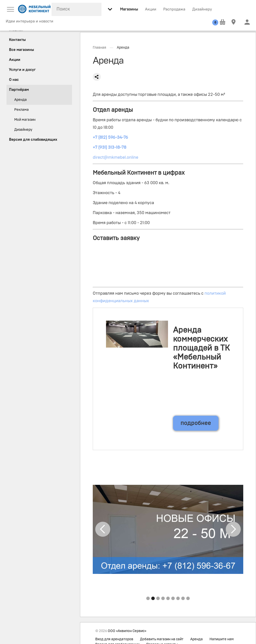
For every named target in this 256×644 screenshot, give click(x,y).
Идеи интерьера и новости (29, 21)
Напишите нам (222, 639)
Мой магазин (25, 120)
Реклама (21, 110)
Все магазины (21, 50)
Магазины (129, 9)
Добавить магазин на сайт (162, 639)
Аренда (196, 639)
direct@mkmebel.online (115, 157)
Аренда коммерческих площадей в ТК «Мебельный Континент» (201, 348)
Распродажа (174, 9)
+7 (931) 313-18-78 (109, 147)
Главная (99, 48)
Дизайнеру (202, 9)
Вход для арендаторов (114, 639)
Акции (151, 9)
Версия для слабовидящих (33, 140)
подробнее (196, 423)
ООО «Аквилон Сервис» (127, 631)
